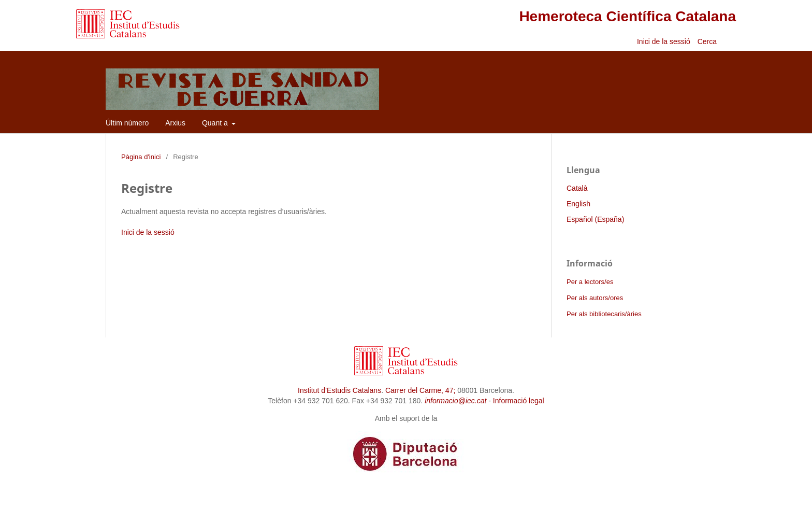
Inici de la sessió (664, 41)
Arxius (175, 123)
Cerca (708, 41)
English (578, 204)
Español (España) (595, 219)
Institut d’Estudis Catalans (339, 390)
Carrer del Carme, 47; (420, 390)
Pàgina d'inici (141, 157)
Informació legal (519, 401)
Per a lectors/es (590, 282)
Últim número (127, 123)
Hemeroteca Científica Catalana (627, 16)
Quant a (216, 123)
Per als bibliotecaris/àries (604, 314)
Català (577, 188)
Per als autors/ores (595, 298)
